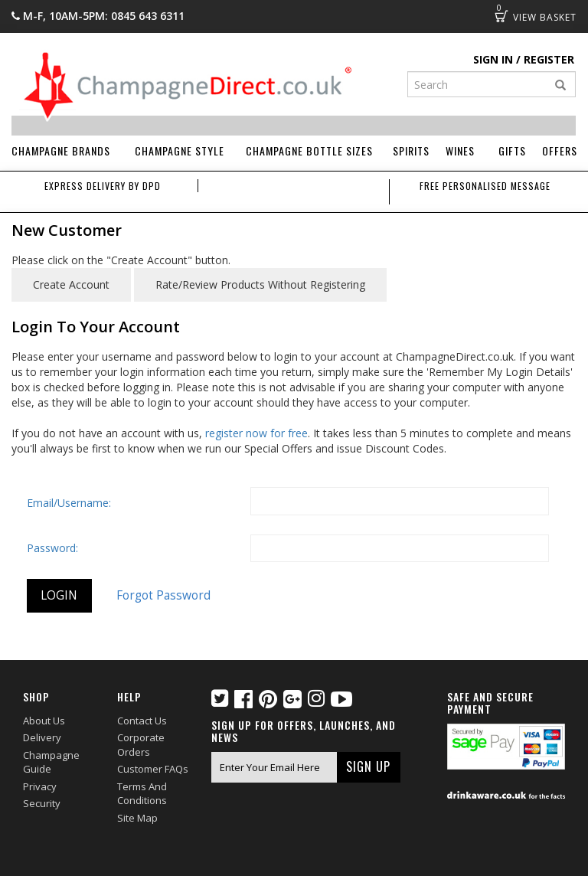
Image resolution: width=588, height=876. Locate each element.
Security (42, 803)
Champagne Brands (61, 150)
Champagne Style (180, 150)
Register (549, 59)
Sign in (493, 59)
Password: (52, 548)
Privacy (40, 786)
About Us (44, 721)
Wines (460, 150)
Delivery (42, 737)
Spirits (411, 150)
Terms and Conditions (142, 794)
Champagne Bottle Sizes (309, 150)
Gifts (512, 150)
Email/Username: (69, 503)
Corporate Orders (141, 745)
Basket (501, 16)
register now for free (256, 433)
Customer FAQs (153, 769)
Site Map (137, 818)
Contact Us (142, 721)
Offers (560, 150)
